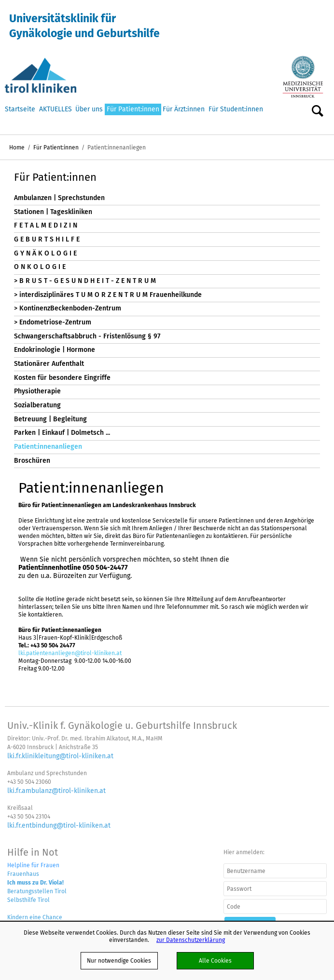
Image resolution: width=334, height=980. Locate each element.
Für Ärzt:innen (184, 109)
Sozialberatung (37, 405)
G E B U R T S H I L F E (47, 239)
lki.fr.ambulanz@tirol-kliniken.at (56, 791)
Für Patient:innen (133, 109)
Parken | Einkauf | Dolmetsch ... (62, 433)
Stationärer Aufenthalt (49, 364)
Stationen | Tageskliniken (53, 212)
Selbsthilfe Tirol (28, 900)
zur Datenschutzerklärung (191, 940)
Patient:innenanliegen (48, 447)
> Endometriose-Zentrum (53, 322)
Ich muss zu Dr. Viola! (35, 882)
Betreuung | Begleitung (50, 419)
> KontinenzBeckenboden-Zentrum (68, 308)
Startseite (20, 109)
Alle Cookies (215, 960)
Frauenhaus (23, 874)
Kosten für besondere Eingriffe (62, 378)
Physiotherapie (37, 391)
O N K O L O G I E (40, 267)
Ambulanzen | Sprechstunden (59, 198)
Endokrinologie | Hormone (55, 350)
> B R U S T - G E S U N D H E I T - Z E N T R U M (85, 281)
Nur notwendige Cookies (119, 960)
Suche (318, 112)
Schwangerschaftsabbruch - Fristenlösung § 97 (87, 336)
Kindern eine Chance (35, 917)
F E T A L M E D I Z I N (46, 225)
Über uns (89, 109)
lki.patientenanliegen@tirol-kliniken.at (70, 653)
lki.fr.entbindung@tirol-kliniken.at (59, 825)
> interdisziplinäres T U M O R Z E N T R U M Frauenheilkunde (108, 295)
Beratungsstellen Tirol (37, 891)
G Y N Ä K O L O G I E (45, 253)
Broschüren (32, 461)
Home (17, 147)
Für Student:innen (236, 109)
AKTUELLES (56, 109)
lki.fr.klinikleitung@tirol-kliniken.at (60, 756)
